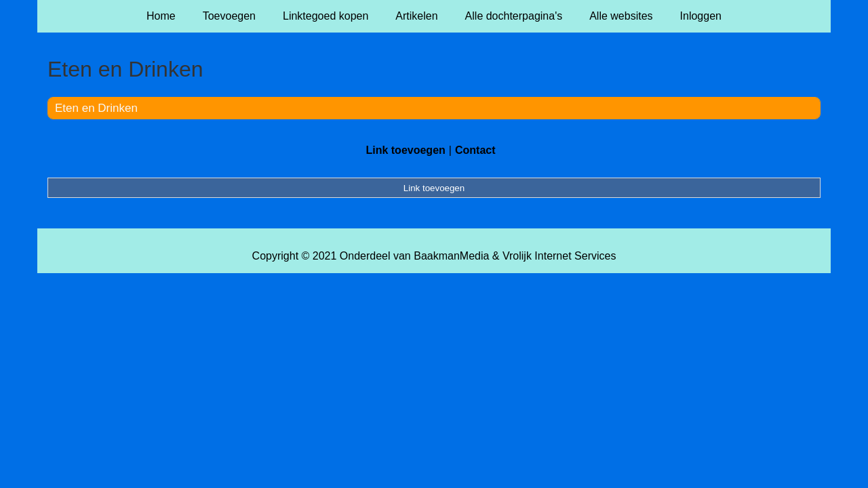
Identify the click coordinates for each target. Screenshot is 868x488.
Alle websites (621, 16)
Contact (475, 150)
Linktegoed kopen (325, 16)
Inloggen (701, 16)
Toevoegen (229, 16)
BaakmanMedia (451, 256)
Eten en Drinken (96, 108)
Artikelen (416, 16)
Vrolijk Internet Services (559, 256)
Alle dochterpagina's (514, 16)
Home (161, 16)
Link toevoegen (405, 150)
